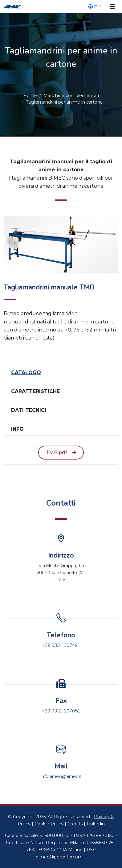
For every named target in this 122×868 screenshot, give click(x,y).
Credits (75, 824)
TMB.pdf (61, 453)
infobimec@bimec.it (61, 776)
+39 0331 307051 (61, 711)
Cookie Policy (49, 824)
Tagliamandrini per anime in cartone (64, 102)
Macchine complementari (71, 96)
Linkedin (96, 824)
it (93, 6)
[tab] (61, 373)
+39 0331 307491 (61, 645)
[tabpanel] (61, 453)
